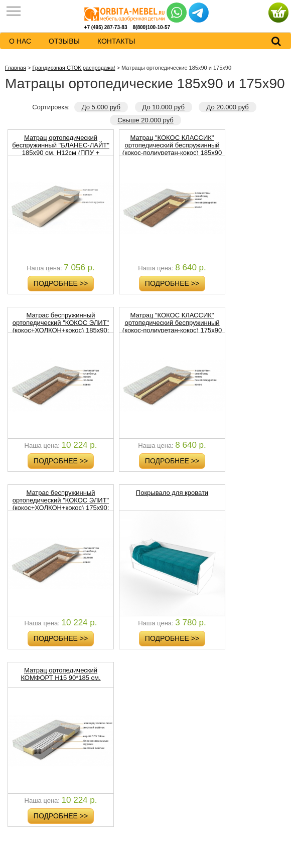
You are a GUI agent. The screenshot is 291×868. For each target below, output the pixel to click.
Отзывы (64, 41)
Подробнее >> (61, 283)
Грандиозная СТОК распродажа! (74, 68)
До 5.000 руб (101, 107)
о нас (20, 41)
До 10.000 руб (164, 107)
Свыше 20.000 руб (145, 120)
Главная (16, 68)
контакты (116, 41)
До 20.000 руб (227, 107)
